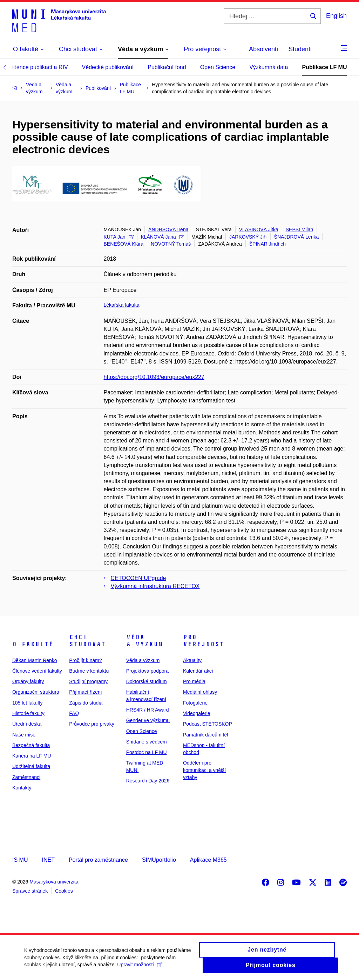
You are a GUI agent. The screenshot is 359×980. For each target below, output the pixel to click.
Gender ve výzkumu (148, 720)
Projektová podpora (147, 671)
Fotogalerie (195, 703)
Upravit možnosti (140, 968)
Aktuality (192, 660)
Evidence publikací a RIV (37, 67)
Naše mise (24, 735)
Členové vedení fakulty (37, 671)
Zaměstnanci (26, 777)
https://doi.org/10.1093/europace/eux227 (154, 377)
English (336, 16)
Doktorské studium (147, 681)
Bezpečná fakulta (31, 745)
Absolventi (263, 49)
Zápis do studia (86, 703)
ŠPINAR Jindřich (267, 244)
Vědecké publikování (108, 67)
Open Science (218, 67)
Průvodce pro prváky (92, 724)
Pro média (194, 681)
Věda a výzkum (144, 641)
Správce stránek (30, 891)
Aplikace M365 (208, 860)
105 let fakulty (27, 703)
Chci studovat (87, 641)
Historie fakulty (28, 713)
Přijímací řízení (85, 692)
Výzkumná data (269, 67)
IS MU (20, 860)
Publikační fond (167, 67)
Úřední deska (27, 724)
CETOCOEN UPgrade (138, 578)
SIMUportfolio (159, 860)
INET (48, 860)
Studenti (300, 49)
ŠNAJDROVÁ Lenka (297, 237)
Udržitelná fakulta (31, 766)
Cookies (64, 891)
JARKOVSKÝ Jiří (248, 237)
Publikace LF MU (324, 67)
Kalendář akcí (198, 671)
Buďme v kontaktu (89, 671)
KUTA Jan (119, 237)
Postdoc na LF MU (147, 752)
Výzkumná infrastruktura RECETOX (155, 586)
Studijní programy (88, 681)
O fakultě (33, 644)
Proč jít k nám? (85, 660)
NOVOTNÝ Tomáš (171, 244)
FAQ (74, 713)
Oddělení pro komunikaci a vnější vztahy (204, 770)
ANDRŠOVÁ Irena (168, 229)
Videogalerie (197, 713)
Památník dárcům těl (205, 735)
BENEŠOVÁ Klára (124, 244)
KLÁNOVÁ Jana (162, 237)
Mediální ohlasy (200, 692)
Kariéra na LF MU (32, 756)
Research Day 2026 (148, 781)
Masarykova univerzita (54, 882)
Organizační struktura (36, 692)
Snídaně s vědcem (147, 742)
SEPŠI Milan (300, 229)
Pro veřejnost (204, 641)
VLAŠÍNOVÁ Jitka (259, 229)
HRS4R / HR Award (148, 710)
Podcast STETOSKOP (208, 724)
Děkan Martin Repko (35, 660)
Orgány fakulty (28, 681)
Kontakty (22, 788)
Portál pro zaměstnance (98, 860)
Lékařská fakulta (122, 305)
